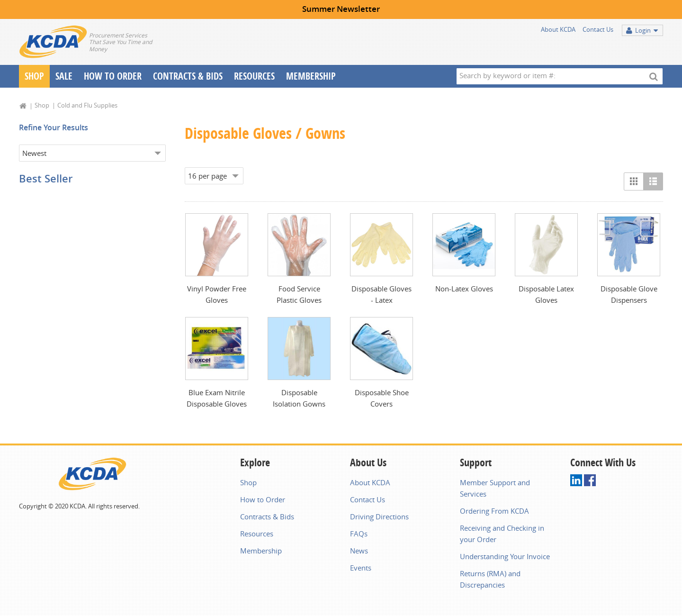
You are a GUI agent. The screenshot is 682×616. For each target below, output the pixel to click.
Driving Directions (379, 516)
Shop (34, 76)
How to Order (263, 499)
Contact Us (598, 29)
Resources (254, 76)
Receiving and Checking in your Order (502, 534)
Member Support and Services (495, 488)
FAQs (359, 534)
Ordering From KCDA (494, 511)
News (359, 551)
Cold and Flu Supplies (87, 105)
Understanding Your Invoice (505, 556)
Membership (311, 76)
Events (361, 568)
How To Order (113, 76)
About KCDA (558, 29)
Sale (64, 76)
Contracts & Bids (188, 76)
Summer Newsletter (341, 9)
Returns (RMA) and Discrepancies (490, 579)
